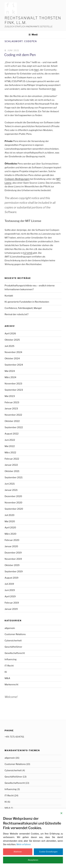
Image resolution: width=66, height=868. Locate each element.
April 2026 (10, 334)
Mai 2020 (10, 521)
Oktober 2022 (12, 421)
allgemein (10, 628)
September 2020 (14, 509)
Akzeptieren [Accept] (33, 860)
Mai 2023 (10, 396)
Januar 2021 (11, 490)
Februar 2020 (12, 540)
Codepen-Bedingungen (17, 179)
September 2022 (14, 427)
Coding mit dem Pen (20, 55)
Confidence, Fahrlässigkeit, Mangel (23, 308)
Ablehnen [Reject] (18, 852)
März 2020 (10, 534)
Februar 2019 (12, 603)
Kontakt (9, 296)
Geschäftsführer (13, 647)
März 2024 (10, 377)
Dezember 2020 (13, 496)
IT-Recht (9, 666)
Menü (33, 35)
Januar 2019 (11, 609)
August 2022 (12, 434)
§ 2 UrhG (28, 253)
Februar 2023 (12, 402)
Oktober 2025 (12, 340)
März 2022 (10, 453)
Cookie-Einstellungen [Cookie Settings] (48, 852)
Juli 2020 (9, 515)
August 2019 (11, 578)
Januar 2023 (11, 409)
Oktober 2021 (12, 471)
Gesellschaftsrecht (15, 653)
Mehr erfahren (24, 844)
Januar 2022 (11, 465)
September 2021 (14, 477)
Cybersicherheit (13, 641)
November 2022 (13, 415)
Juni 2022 (10, 440)
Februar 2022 (12, 459)
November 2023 (13, 384)
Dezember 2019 (13, 553)
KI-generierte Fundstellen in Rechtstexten (27, 302)
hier (36, 70)
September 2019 (14, 572)
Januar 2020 (11, 546)
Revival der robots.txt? (17, 314)
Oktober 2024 (12, 359)
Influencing (11, 659)
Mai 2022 (10, 446)
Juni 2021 (10, 484)
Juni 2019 (10, 590)
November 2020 (13, 503)
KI (6, 672)
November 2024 (13, 352)
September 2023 (14, 390)
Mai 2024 (10, 371)
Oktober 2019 (12, 565)
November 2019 (13, 559)
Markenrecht (11, 685)
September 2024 (14, 365)
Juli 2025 (9, 346)
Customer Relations (15, 634)
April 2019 (10, 596)
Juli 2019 (9, 584)
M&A (7, 678)
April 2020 (10, 528)
